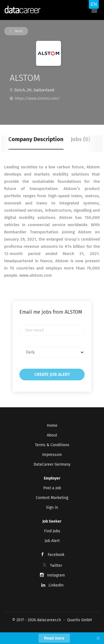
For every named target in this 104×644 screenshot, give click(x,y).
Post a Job (52, 488)
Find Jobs (52, 531)
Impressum (52, 455)
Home (52, 425)
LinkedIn (56, 585)
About (52, 435)
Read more (54, 638)
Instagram (56, 575)
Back (18, 31)
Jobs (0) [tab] (81, 139)
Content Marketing (52, 498)
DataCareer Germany (52, 464)
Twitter (56, 566)
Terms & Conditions (52, 445)
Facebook (56, 555)
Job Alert (52, 541)
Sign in (52, 507)
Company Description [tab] (36, 139)
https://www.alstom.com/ (37, 98)
